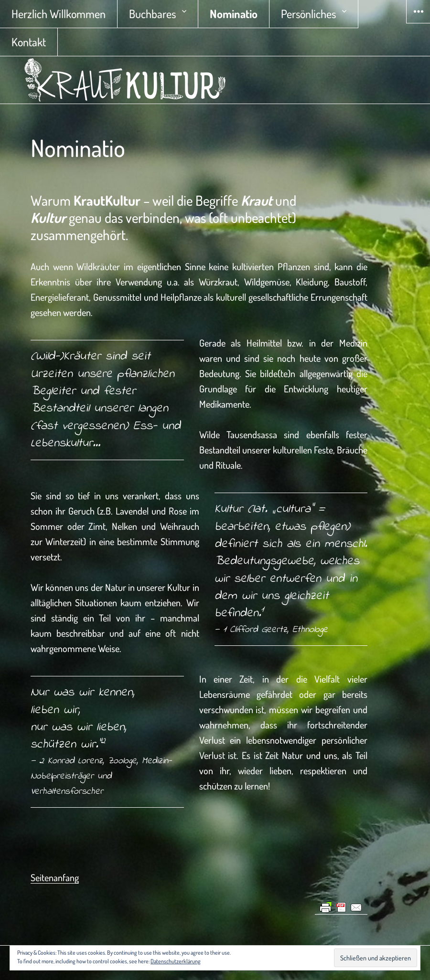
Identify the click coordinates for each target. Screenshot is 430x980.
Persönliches (308, 14)
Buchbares (152, 14)
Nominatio (234, 14)
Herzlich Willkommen (59, 14)
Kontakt (29, 42)
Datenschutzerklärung (176, 961)
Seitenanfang (55, 877)
